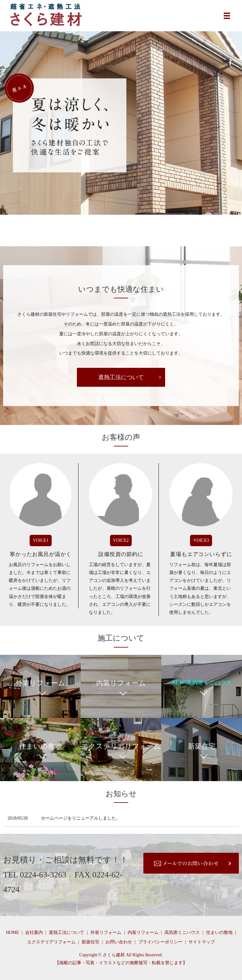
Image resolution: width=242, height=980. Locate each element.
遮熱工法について (121, 377)
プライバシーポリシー (160, 942)
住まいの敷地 (219, 932)
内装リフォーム (143, 932)
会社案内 (34, 932)
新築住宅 (90, 942)
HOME (12, 932)
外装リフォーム (106, 932)
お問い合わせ (119, 942)
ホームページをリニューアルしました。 (81, 818)
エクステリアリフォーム (51, 942)
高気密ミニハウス (182, 932)
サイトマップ (202, 942)
